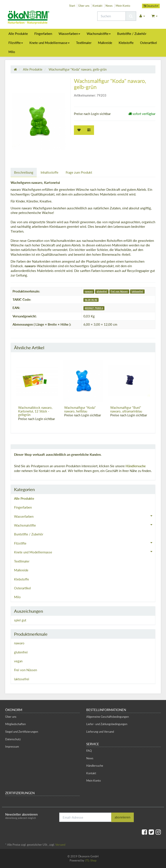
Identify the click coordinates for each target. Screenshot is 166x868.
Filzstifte (16, 43)
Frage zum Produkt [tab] (79, 172)
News (109, 6)
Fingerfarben (43, 34)
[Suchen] (112, 16)
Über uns (84, 6)
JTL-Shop (91, 860)
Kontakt (97, 6)
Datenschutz (13, 739)
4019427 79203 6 (94, 308)
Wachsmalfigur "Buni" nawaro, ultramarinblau (126, 409)
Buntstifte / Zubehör (132, 34)
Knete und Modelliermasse (49, 43)
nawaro (89, 292)
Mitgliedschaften (15, 724)
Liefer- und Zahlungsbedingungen (107, 724)
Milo (12, 52)
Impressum (12, 747)
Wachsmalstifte (99, 34)
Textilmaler (84, 43)
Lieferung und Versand (100, 732)
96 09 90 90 (91, 300)
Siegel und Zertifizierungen (22, 732)
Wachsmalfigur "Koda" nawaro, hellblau (80, 409)
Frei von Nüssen (119, 292)
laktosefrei (137, 292)
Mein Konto (123, 6)
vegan (18, 661)
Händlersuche (136, 466)
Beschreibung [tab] (24, 172)
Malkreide (105, 43)
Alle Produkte (18, 34)
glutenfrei (102, 292)
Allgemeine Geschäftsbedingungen (108, 717)
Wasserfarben (69, 34)
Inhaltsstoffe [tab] (49, 172)
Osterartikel (148, 43)
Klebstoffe (126, 43)
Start (72, 6)
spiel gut (20, 620)
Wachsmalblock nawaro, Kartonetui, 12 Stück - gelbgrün (35, 411)
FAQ (89, 751)
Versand (60, 845)
